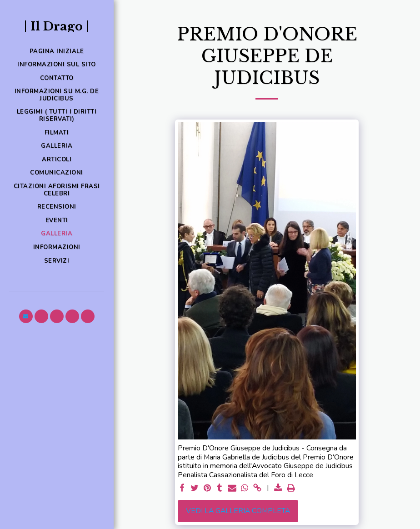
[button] (26, 316)
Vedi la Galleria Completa (238, 511)
